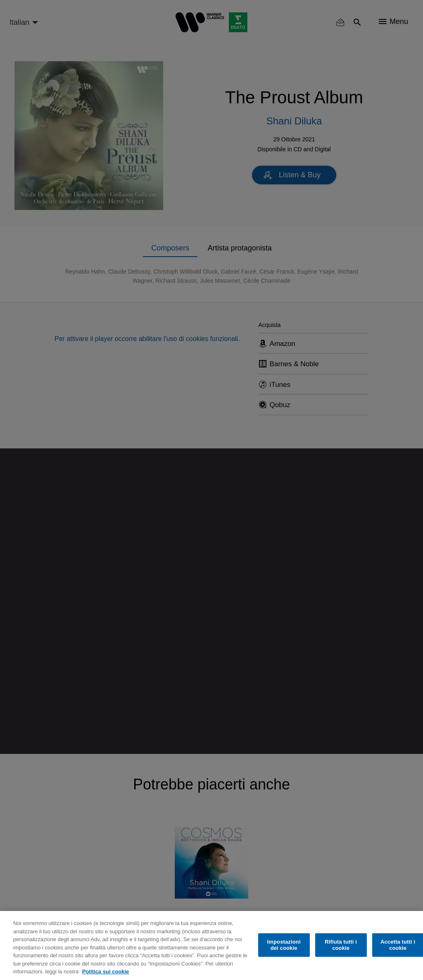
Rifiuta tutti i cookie (341, 945)
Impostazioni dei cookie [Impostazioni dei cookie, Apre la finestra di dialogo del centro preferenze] (284, 945)
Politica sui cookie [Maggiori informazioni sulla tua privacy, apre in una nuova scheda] (106, 972)
